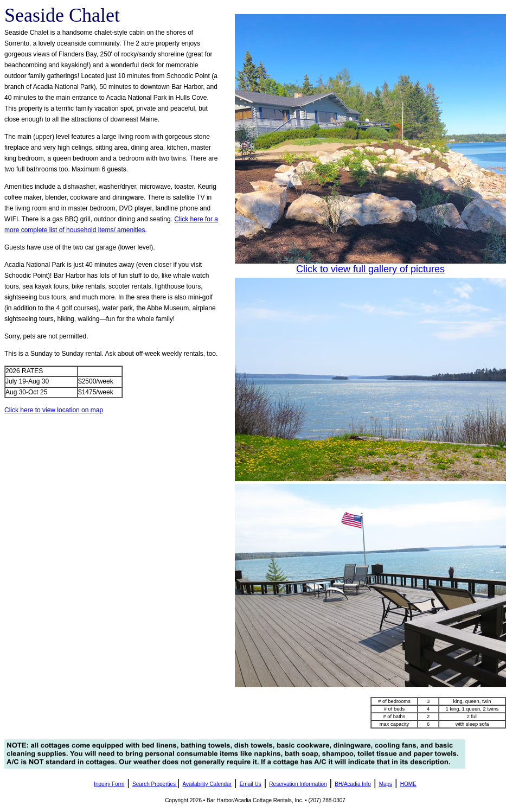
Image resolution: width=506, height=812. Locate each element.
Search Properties (154, 784)
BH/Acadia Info (353, 784)
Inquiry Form (109, 784)
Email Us (251, 784)
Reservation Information (298, 784)
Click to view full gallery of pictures (370, 269)
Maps (386, 784)
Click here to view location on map (54, 410)
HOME (408, 784)
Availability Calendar (207, 784)
